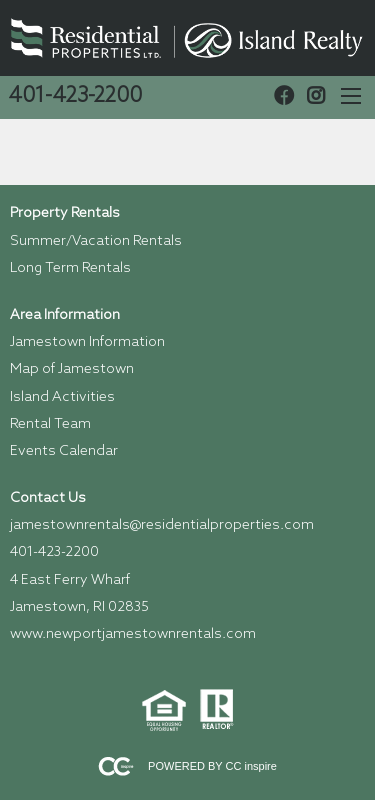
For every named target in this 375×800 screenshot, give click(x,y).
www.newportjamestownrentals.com (133, 634)
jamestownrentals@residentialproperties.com (162, 525)
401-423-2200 (75, 96)
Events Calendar (64, 451)
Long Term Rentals (70, 268)
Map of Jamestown (72, 369)
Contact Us (48, 498)
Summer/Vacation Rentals (96, 241)
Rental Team (50, 424)
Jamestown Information (87, 342)
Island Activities (62, 397)
